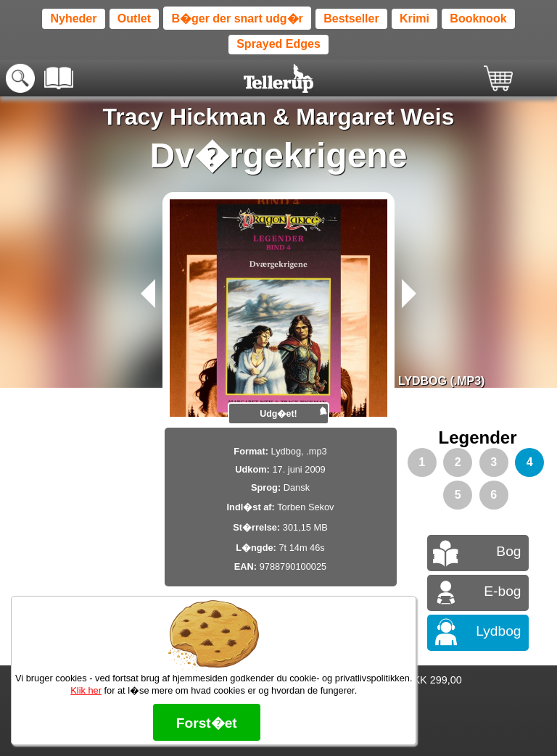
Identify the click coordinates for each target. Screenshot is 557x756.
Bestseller (351, 18)
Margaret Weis (375, 117)
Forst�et (207, 723)
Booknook (478, 18)
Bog (508, 551)
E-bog (502, 591)
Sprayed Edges (278, 44)
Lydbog (498, 631)
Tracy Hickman (185, 117)
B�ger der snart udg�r (237, 18)
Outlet (134, 18)
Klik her (86, 690)
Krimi (414, 18)
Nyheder (73, 18)
